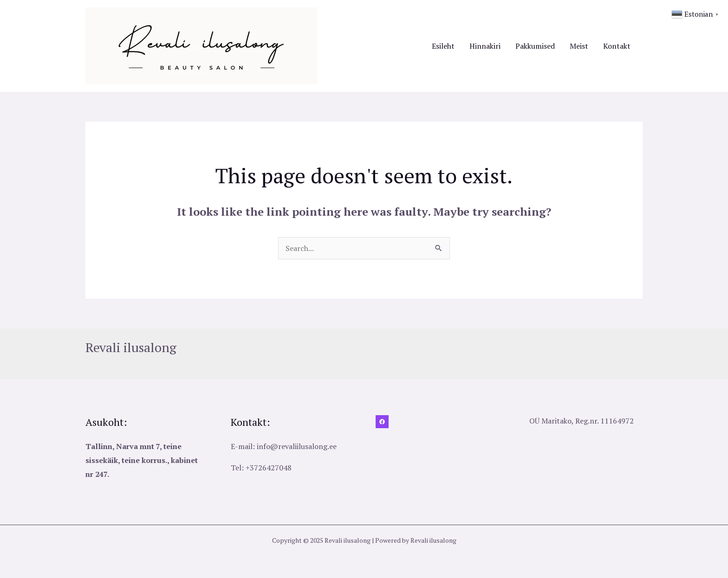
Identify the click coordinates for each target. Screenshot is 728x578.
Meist (579, 46)
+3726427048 (269, 468)
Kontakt (617, 46)
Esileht (443, 46)
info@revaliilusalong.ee (297, 446)
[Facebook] (382, 422)
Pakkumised (535, 46)
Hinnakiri (485, 46)
